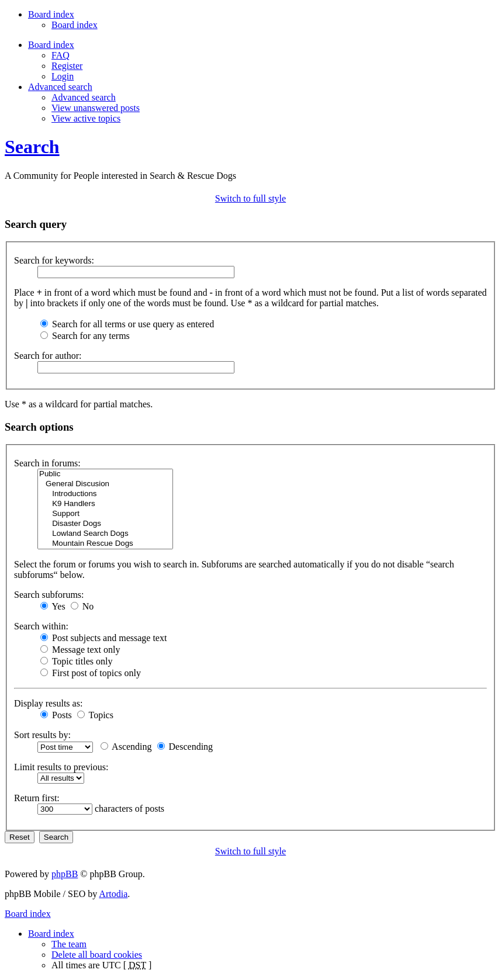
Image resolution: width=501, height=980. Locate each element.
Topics (95, 715)
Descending (185, 747)
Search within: (41, 626)
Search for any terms (85, 336)
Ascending (126, 747)
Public (105, 474)
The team (69, 944)
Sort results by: (42, 735)
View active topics (86, 118)
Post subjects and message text (103, 638)
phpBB (65, 874)
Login (63, 76)
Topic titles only (76, 661)
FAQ (61, 55)
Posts (56, 715)
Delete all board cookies (97, 955)
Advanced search (84, 97)
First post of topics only (91, 673)
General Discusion (105, 484)
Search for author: (48, 356)
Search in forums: (47, 463)
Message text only (80, 650)
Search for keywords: (54, 260)
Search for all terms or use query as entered (127, 324)
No (82, 606)
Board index (75, 25)
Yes (53, 606)
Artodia (113, 894)
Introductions (105, 494)
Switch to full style (250, 198)
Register (67, 66)
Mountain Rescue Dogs (105, 544)
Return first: (37, 798)
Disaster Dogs (105, 524)
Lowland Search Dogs (105, 534)
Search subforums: (49, 595)
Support (105, 514)
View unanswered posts (96, 108)
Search (32, 147)
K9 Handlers (105, 504)
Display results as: (48, 703)
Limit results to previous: (61, 767)
